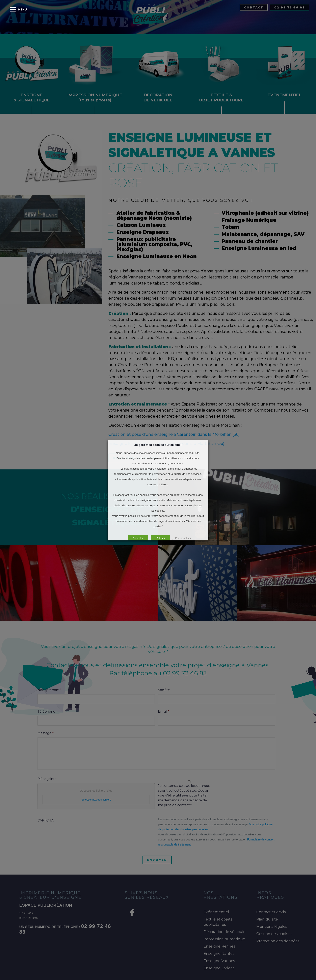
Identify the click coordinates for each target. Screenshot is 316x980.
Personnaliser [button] (183, 538)
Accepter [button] (138, 538)
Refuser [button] (161, 538)
